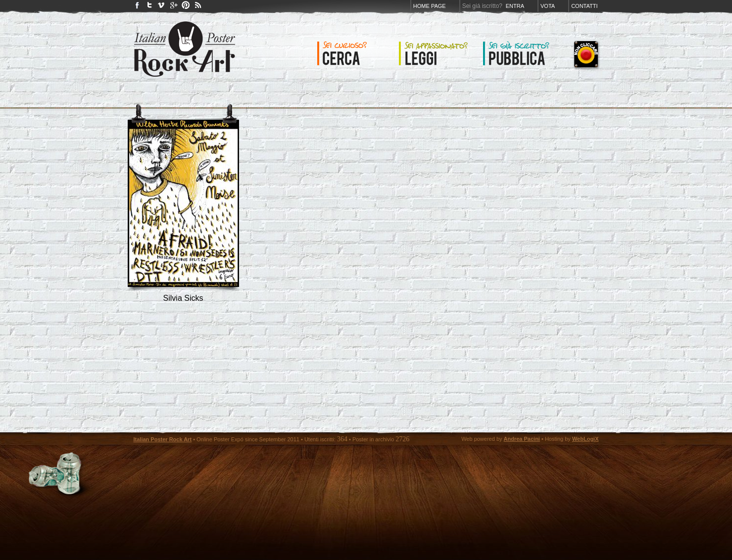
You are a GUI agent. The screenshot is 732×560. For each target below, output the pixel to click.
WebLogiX (586, 439)
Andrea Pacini (522, 439)
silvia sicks (183, 298)
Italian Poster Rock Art (163, 439)
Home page (430, 6)
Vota (548, 6)
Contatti (584, 6)
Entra (515, 6)
